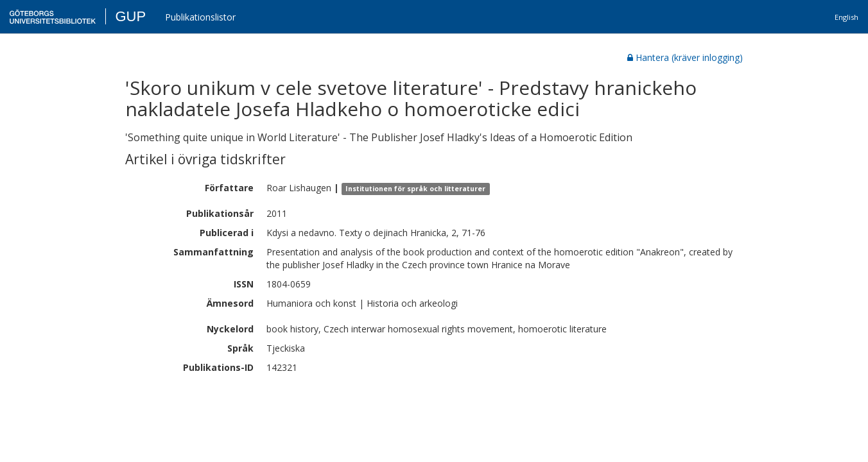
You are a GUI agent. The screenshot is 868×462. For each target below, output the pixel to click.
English (846, 17)
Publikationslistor (200, 17)
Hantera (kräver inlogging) (685, 57)
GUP (130, 16)
